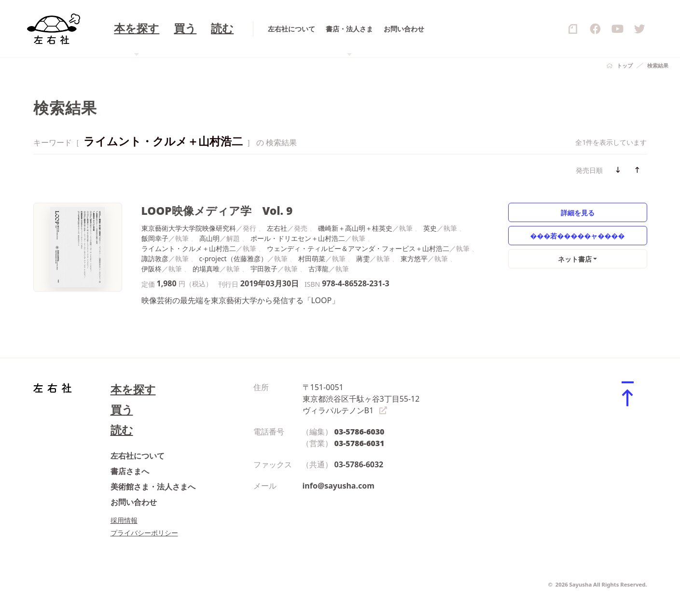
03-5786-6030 (360, 432)
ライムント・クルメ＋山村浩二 (189, 248)
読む (122, 430)
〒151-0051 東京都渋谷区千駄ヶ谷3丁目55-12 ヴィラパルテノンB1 (361, 399)
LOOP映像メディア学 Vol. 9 (217, 211)
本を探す (133, 389)
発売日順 (589, 170)
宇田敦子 (264, 269)
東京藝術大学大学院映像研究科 (189, 228)
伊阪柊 (152, 269)
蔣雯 (363, 259)
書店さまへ (130, 471)
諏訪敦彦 (155, 259)
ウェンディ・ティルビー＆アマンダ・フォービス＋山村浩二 (358, 248)
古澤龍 (319, 269)
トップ (625, 65)
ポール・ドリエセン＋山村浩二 (298, 238)
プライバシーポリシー (144, 533)
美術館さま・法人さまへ (153, 487)
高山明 (209, 238)
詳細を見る (578, 213)
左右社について (138, 456)
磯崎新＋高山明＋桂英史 (355, 228)
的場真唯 (206, 269)
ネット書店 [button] (575, 259)
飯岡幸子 (155, 238)
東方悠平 (414, 259)
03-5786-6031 (360, 443)
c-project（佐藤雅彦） (233, 259)
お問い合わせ (134, 502)
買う (122, 410)
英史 (430, 228)
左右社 (277, 228)
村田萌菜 (312, 259)
